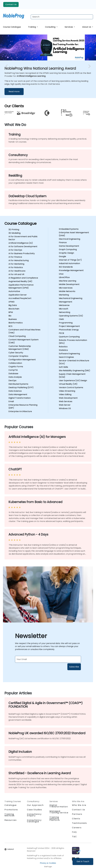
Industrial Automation (69, 263)
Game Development (69, 246)
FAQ (74, 832)
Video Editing (65, 394)
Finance (63, 242)
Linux (61, 274)
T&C (74, 837)
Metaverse (64, 305)
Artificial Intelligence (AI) (21, 243)
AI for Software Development (23, 246)
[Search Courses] (62, 17)
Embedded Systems (69, 229)
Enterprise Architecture (20, 411)
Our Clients (14, 106)
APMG (11, 302)
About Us (87, 27)
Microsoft (64, 309)
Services (69, 27)
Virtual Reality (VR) (68, 384)
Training (32, 27)
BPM (11, 312)
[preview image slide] (7, 66)
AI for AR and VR (16, 274)
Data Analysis (15, 377)
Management (66, 302)
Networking (64, 312)
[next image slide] (89, 66)
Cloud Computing (17, 336)
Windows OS (65, 408)
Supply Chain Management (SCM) (72, 376)
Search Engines (66, 357)
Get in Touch (83, 861)
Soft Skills (63, 367)
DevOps (12, 380)
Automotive (14, 291)
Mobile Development (69, 284)
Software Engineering (69, 354)
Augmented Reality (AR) (20, 281)
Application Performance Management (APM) (21, 286)
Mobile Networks (67, 291)
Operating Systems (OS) (71, 316)
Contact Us (11, 4)
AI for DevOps (15, 250)
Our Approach (35, 805)
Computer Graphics (18, 356)
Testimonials (79, 823)
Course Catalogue (12, 27)
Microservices (66, 288)
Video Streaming (67, 391)
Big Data (13, 305)
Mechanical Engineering (71, 298)
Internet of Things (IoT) (70, 260)
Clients (76, 819)
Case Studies (34, 810)
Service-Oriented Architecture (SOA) (74, 362)
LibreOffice (64, 277)
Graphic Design (66, 253)
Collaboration (15, 363)
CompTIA (13, 370)
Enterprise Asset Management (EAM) (74, 234)
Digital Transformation (20, 398)
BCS (10, 326)
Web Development (68, 398)
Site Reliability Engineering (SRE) (74, 371)
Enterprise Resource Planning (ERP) (23, 406)
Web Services (66, 401)
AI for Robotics (16, 267)
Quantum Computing (69, 337)
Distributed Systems (18, 384)
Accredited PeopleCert (20, 298)
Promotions (11, 810)
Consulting (50, 27)
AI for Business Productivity (22, 253)
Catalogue (10, 805)
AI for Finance (15, 257)
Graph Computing (68, 249)
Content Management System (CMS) (23, 341)
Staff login (48, 867)
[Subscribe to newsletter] (48, 659)
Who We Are (79, 805)
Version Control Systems (71, 387)
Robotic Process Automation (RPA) (73, 342)
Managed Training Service (59, 812)
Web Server (65, 405)
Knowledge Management (71, 270)
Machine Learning (67, 281)
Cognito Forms (16, 367)
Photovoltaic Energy (69, 330)
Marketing (64, 295)
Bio (10, 316)
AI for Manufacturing (19, 260)
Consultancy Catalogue (34, 821)
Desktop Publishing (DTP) (21, 387)
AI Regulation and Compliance (23, 278)
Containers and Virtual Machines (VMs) (24, 331)
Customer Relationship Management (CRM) (20, 348)
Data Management (18, 394)
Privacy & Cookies (48, 863)
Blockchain (14, 309)
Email (11, 401)
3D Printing (14, 230)
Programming (66, 323)
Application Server (18, 295)
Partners (77, 814)
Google (62, 256)
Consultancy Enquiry (34, 815)
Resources (10, 820)
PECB (61, 333)
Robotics (63, 347)
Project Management (69, 326)
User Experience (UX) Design (73, 380)
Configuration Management (22, 360)
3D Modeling (14, 233)
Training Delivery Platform (55, 819)
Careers (77, 828)
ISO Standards (66, 267)
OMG (61, 319)
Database (13, 374)
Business (13, 319)
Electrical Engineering (69, 239)
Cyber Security (16, 353)
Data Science (15, 391)
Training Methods (9, 815)
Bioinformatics (16, 323)
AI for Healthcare (17, 271)
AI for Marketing (16, 264)
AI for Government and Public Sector (23, 238)
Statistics (63, 350)
